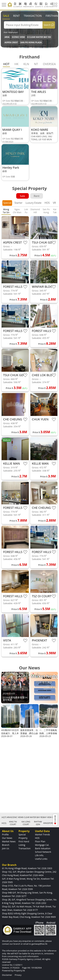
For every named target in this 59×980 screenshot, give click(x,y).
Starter (18, 203)
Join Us (6, 848)
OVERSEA (49, 64)
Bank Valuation (43, 848)
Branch (6, 845)
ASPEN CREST (11, 42)
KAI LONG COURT (26, 823)
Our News (7, 838)
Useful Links (41, 859)
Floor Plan (40, 841)
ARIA (7, 37)
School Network (43, 852)
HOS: (4, 823)
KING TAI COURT (13, 823)
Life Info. (39, 855)
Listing (22, 845)
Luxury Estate (33, 203)
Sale (6, 16)
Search (47, 25)
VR (54, 203)
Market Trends (42, 834)
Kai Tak (55, 211)
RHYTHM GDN (38, 823)
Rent (16, 16)
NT (36, 64)
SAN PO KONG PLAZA (31, 42)
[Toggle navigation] (4, 5)
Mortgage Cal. (42, 845)
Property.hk (19, 971)
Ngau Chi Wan (17, 211)
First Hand (24, 841)
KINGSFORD (49, 823)
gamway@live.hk (39, 944)
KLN (26, 64)
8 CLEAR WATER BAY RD (39, 37)
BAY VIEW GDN (50, 817)
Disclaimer (7, 975)
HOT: (4, 817)
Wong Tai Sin (6, 211)
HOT (6, 64)
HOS (47, 203)
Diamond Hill (35, 211)
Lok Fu (26, 211)
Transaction (33, 16)
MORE (55, 820)
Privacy (18, 975)
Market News (9, 841)
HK (17, 64)
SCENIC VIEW (18, 37)
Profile (5, 834)
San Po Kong (46, 211)
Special (7, 203)
